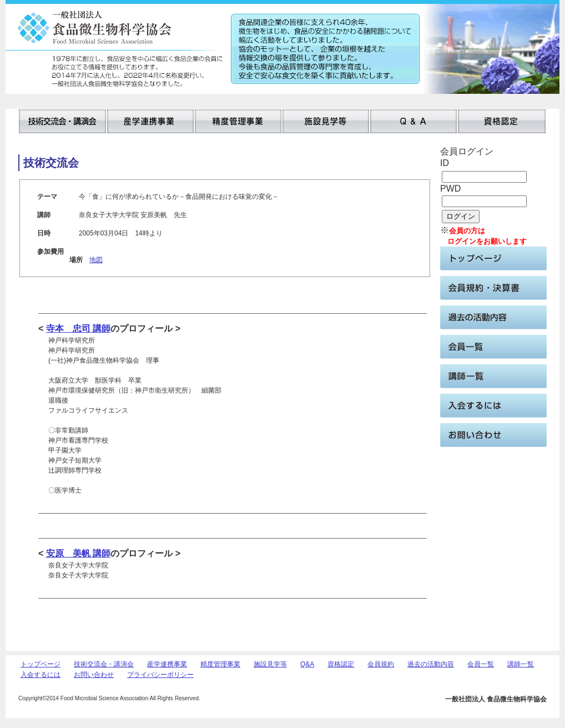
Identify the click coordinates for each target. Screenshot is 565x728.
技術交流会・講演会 (104, 664)
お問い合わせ (94, 675)
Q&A (307, 664)
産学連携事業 (167, 664)
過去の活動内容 (431, 664)
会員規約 (381, 664)
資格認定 (341, 664)
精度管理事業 (220, 664)
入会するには (41, 675)
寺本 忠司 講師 (78, 328)
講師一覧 (521, 664)
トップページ (41, 664)
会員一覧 (481, 664)
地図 (96, 260)
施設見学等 (270, 664)
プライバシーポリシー (160, 675)
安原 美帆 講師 (78, 553)
